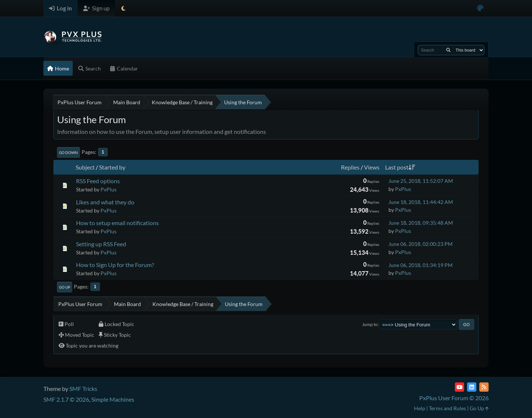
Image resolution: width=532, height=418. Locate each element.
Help (420, 408)
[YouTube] (459, 387)
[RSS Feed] (484, 387)
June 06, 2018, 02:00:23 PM (421, 244)
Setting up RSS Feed (101, 244)
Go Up (65, 287)
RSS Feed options (98, 181)
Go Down (68, 152)
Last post (400, 167)
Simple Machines (113, 399)
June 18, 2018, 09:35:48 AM (421, 223)
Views (372, 167)
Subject (85, 167)
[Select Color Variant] (480, 8)
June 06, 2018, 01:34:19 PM (421, 265)
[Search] (448, 50)
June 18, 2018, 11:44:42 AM (421, 202)
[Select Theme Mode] (123, 8)
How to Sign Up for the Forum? (115, 265)
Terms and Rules (447, 408)
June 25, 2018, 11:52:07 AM (421, 181)
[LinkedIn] (472, 387)
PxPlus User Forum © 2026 (454, 398)
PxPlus (109, 189)
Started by (112, 167)
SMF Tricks (83, 389)
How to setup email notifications (117, 223)
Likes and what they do (105, 202)
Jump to (370, 324)
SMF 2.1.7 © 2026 (66, 399)
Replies (350, 167)
